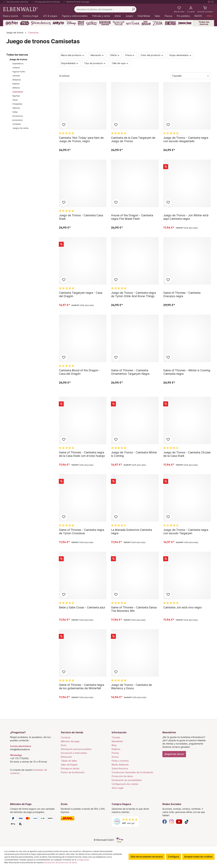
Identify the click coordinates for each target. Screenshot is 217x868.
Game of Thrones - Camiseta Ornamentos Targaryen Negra (130, 372)
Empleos (116, 749)
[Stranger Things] (105, 23)
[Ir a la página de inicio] (20, 9)
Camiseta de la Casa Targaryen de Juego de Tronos (133, 139)
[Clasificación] (191, 76)
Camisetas (18, 92)
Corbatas (17, 124)
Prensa (115, 753)
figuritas (16, 96)
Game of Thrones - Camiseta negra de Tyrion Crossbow (82, 532)
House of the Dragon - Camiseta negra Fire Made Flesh (132, 217)
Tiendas (116, 737)
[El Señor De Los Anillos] (41, 23)
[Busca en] (133, 9)
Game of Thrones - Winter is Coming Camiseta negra (187, 372)
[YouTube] (179, 821)
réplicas (16, 108)
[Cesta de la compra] (205, 9)
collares (16, 68)
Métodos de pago (70, 741)
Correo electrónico (21, 746)
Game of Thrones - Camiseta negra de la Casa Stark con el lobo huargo (82, 454)
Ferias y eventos (120, 761)
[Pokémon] (92, 23)
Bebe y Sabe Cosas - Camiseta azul (82, 607)
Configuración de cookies (125, 784)
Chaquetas (17, 104)
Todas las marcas (204, 23)
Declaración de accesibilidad (127, 780)
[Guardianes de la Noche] (119, 23)
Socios (115, 757)
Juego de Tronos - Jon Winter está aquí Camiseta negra (186, 217)
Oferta (115, 55)
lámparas (17, 80)
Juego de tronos (18, 59)
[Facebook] (165, 821)
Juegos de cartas (20, 128)
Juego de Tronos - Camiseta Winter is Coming (134, 454)
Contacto (66, 737)
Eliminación (66, 757)
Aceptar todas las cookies (198, 857)
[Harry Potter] (12, 23)
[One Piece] (170, 23)
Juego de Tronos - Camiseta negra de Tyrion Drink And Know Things (133, 294)
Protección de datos (122, 776)
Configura (173, 857)
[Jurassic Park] (185, 23)
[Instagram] (171, 821)
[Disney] (71, 23)
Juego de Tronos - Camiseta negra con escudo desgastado (186, 139)
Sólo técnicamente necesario (147, 857)
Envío (64, 745)
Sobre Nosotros (120, 768)
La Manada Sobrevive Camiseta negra (132, 532)
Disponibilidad (70, 63)
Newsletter (117, 741)
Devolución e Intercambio (74, 753)
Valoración (97, 55)
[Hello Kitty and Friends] (81, 23)
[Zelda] (158, 23)
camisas (16, 76)
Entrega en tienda (70, 768)
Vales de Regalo (69, 765)
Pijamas (16, 84)
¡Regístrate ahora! (174, 754)
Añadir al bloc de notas (64, 125)
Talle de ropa (120, 63)
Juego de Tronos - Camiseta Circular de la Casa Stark (187, 454)
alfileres (16, 88)
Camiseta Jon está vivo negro (183, 607)
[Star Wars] (25, 23)
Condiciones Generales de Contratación (132, 772)
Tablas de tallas (69, 761)
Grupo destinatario (180, 55)
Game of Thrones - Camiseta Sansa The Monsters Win (134, 609)
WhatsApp (16, 755)
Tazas (15, 100)
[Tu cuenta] (191, 9)
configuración (83, 860)
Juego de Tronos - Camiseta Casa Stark (81, 217)
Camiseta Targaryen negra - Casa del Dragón (81, 294)
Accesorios (18, 116)
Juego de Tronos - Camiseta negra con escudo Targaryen (186, 532)
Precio (130, 55)
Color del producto (152, 55)
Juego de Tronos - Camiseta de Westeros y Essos (131, 687)
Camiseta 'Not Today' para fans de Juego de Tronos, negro (81, 139)
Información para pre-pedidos (76, 749)
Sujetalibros (18, 64)
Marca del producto (73, 55)
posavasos (18, 120)
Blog (114, 745)
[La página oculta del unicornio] (119, 840)
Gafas (15, 112)
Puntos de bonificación (73, 772)
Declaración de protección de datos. (61, 862)
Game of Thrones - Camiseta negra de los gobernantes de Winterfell (82, 687)
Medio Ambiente (120, 765)
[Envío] (83, 818)
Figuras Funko (19, 72)
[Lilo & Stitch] (146, 23)
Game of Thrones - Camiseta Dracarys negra (182, 294)
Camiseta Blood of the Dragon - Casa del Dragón (80, 372)
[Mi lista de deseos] (179, 9)
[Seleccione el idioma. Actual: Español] (211, 2)
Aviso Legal (117, 788)
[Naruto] (58, 23)
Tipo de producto (95, 63)
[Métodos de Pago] (32, 822)
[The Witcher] (133, 23)
